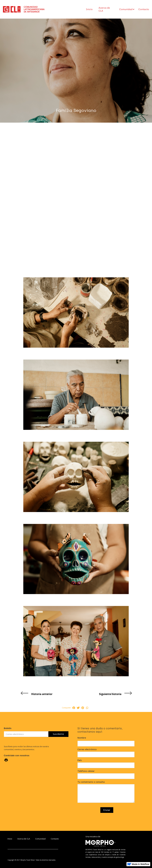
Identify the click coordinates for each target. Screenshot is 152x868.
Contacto (144, 9)
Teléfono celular (86, 771)
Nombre (82, 738)
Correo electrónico (87, 749)
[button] (126, 9)
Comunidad (40, 839)
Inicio (89, 9)
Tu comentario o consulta (91, 782)
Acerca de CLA (104, 9)
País (80, 760)
